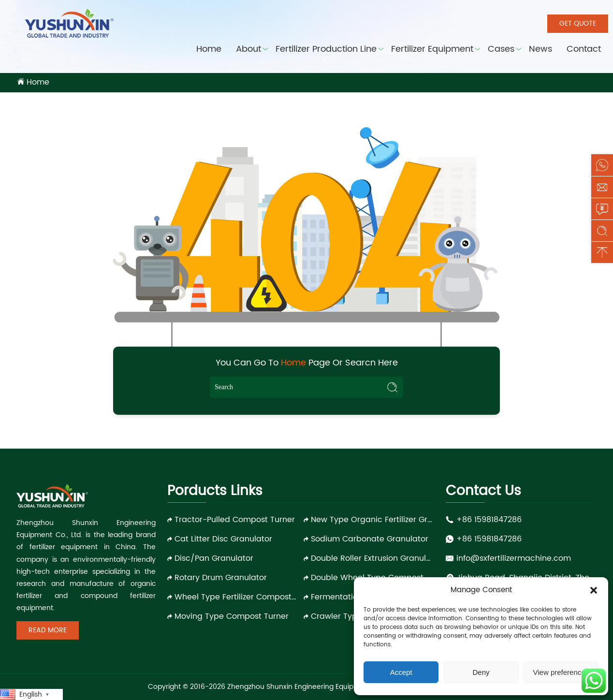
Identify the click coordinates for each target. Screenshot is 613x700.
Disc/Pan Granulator (214, 558)
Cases (501, 49)
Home (209, 49)
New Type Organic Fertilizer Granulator (372, 520)
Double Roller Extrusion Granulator (372, 558)
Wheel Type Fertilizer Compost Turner (236, 597)
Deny (481, 672)
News (540, 49)
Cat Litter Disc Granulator (223, 539)
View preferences (561, 672)
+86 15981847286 (489, 520)
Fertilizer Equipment (432, 49)
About (248, 49)
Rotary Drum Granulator (221, 578)
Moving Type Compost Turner (232, 616)
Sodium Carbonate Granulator (370, 539)
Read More (48, 630)
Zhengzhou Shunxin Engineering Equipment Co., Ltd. (313, 687)
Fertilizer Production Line (326, 49)
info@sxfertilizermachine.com (514, 558)
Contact (584, 49)
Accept (401, 672)
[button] (594, 590)
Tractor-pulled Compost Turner (235, 520)
